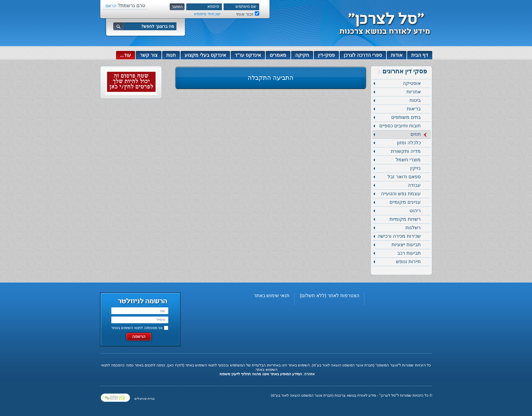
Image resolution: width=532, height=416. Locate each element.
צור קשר (149, 55)
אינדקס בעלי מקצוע (205, 55)
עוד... (126, 55)
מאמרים (278, 55)
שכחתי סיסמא (207, 14)
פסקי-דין (327, 55)
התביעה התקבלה (271, 78)
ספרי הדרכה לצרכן (363, 55)
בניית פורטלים (145, 399)
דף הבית (420, 55)
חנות (171, 55)
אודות (397, 55)
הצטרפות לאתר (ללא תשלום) (329, 295)
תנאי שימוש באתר (272, 295)
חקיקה (302, 55)
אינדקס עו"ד (248, 55)
